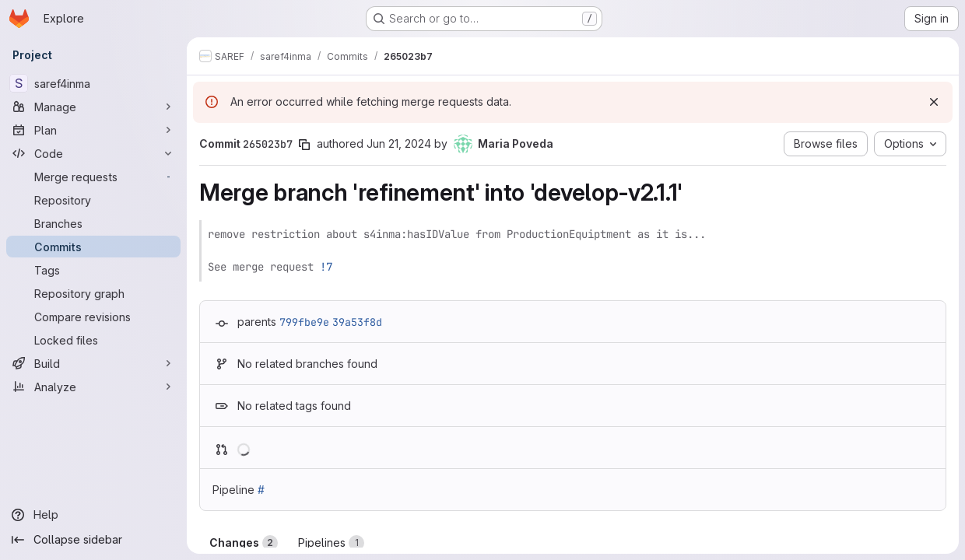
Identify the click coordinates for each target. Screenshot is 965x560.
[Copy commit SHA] (304, 145)
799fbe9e (304, 322)
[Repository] (93, 200)
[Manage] (93, 107)
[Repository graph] (93, 293)
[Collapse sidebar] (93, 540)
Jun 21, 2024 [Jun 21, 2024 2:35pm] (399, 143)
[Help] (93, 515)
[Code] (93, 153)
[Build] (93, 363)
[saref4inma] (93, 83)
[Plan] (93, 130)
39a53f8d (357, 322)
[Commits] (93, 247)
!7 (326, 267)
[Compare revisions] (93, 317)
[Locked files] (93, 340)
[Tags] (93, 270)
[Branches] (93, 223)
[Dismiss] (934, 102)
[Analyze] (93, 387)
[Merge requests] (93, 177)
